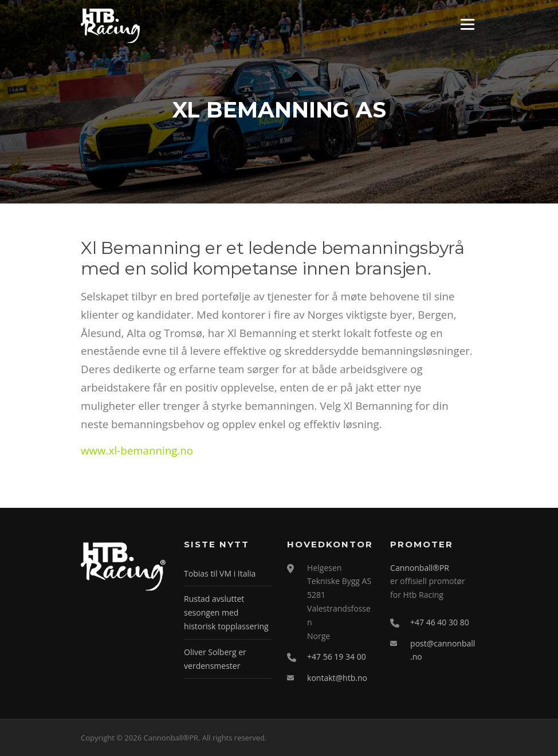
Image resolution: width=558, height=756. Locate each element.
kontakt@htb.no (337, 678)
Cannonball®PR (420, 568)
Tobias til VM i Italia (220, 573)
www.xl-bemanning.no (137, 450)
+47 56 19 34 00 (337, 657)
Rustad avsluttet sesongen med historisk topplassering (226, 612)
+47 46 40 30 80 (440, 622)
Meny (467, 24)
